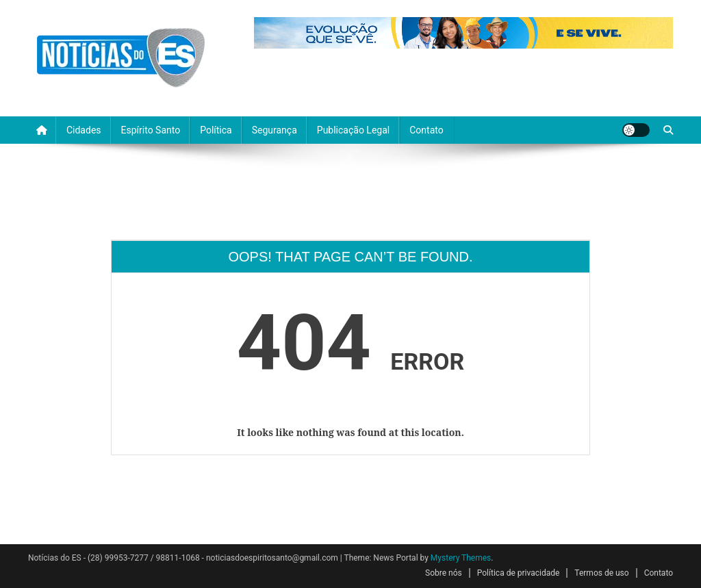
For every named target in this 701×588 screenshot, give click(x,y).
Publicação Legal (353, 130)
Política (216, 130)
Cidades (84, 130)
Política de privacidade (519, 573)
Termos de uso (601, 573)
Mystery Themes (461, 558)
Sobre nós (444, 573)
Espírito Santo (151, 130)
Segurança (275, 130)
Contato (426, 130)
